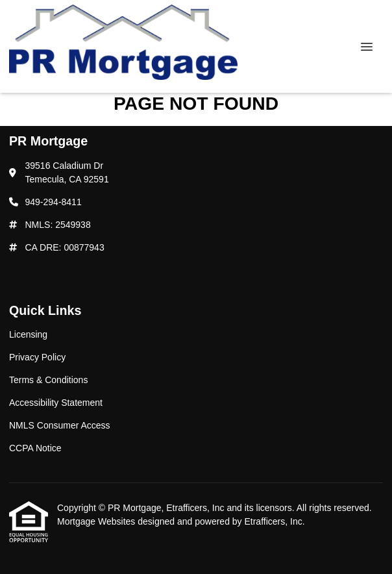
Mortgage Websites (97, 521)
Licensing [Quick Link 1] (28, 334)
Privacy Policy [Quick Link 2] (37, 357)
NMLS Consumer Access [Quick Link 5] (60, 425)
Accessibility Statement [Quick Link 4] (56, 403)
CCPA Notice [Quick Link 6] (35, 448)
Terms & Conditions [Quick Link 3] (48, 380)
